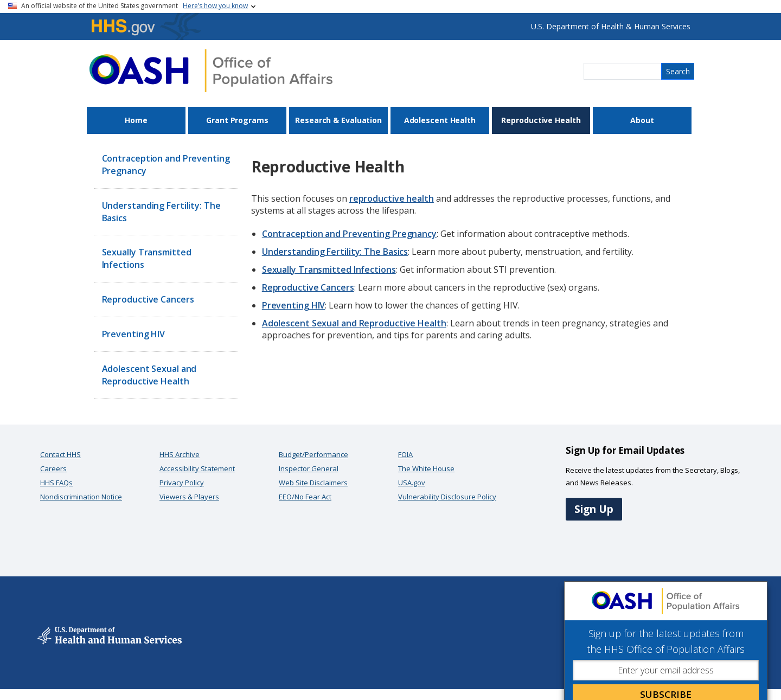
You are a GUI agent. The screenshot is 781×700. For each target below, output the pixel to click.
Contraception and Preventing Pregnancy (166, 165)
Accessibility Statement (197, 468)
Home (136, 120)
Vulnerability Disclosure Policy (447, 497)
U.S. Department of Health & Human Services (611, 26)
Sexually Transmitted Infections (147, 258)
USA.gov (412, 483)
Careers (53, 468)
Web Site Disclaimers (313, 483)
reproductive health (392, 198)
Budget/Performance (313, 454)
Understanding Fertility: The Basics (161, 212)
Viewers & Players (189, 497)
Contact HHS (60, 454)
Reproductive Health (541, 120)
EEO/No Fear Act (305, 497)
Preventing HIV (134, 334)
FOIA (405, 454)
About (642, 120)
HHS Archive (180, 454)
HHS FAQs (56, 483)
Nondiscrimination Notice (81, 497)
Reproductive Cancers (148, 299)
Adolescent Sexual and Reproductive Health (149, 375)
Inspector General (309, 468)
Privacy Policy (182, 483)
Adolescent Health (440, 120)
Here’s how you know (215, 6)
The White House (426, 468)
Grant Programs (237, 120)
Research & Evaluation (338, 120)
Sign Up (594, 509)
